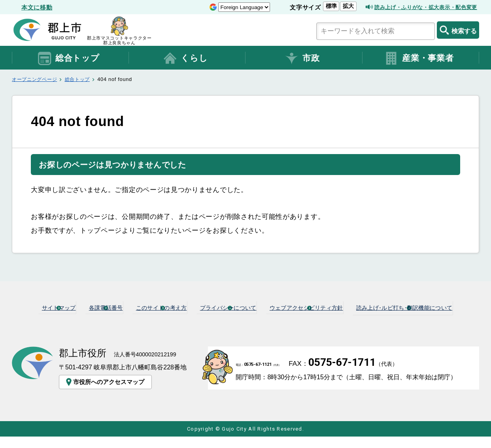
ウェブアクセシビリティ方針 (391, 307)
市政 (302, 58)
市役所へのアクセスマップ (106, 393)
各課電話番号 (142, 307)
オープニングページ (36, 79)
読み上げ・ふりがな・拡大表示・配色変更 (418, 7)
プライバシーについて (294, 307)
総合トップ (68, 58)
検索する (458, 30)
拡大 (330, 6)
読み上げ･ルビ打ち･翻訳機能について (249, 320)
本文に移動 (37, 7)
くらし (185, 58)
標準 (313, 6)
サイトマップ (83, 307)
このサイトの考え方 (211, 307)
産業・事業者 (419, 58)
